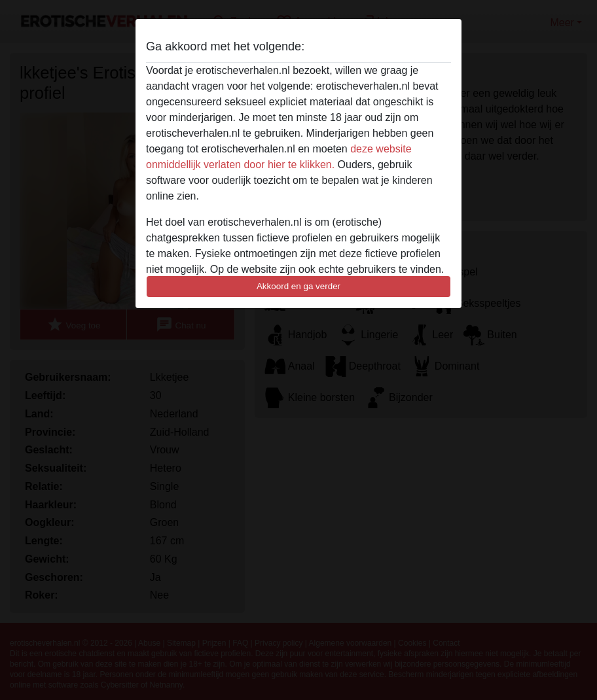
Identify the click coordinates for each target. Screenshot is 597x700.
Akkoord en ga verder (298, 286)
